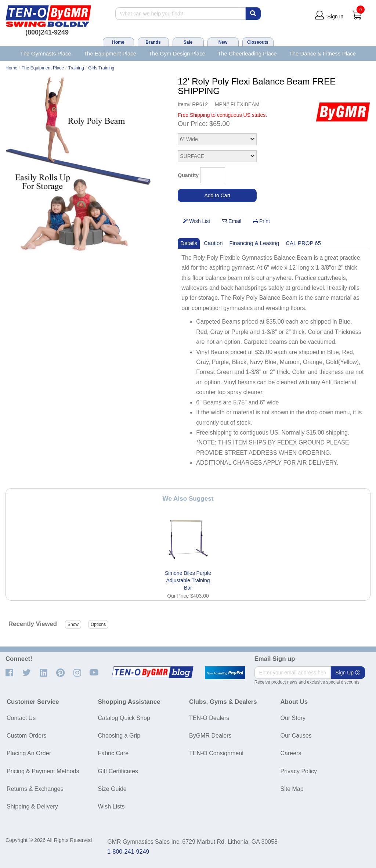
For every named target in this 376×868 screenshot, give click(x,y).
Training (76, 68)
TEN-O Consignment (216, 753)
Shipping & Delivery (32, 806)
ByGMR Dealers (210, 736)
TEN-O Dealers (209, 718)
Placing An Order (29, 753)
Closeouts (258, 42)
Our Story (293, 718)
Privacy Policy (299, 771)
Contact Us (21, 718)
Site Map (292, 789)
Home (118, 42)
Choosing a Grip (119, 736)
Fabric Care (113, 753)
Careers (291, 753)
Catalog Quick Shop (124, 718)
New (223, 42)
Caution (213, 243)
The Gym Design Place (177, 53)
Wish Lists (111, 806)
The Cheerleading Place (247, 53)
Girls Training (101, 68)
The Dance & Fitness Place (323, 53)
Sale (188, 42)
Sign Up (348, 673)
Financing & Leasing (254, 243)
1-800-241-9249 (128, 852)
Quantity (188, 175)
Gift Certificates (118, 771)
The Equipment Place (110, 53)
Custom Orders (26, 736)
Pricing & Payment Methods (43, 771)
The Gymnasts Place (46, 53)
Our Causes (296, 736)
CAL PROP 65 (303, 243)
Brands (153, 42)
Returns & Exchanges (35, 789)
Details (189, 243)
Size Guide (112, 789)
